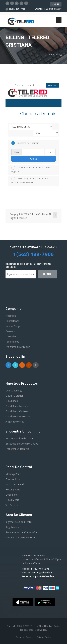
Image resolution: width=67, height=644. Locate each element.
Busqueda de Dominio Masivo (22, 444)
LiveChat (49, 9)
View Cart (52, 85)
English (19, 85)
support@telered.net (44, 576)
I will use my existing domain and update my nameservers (30, 180)
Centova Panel (13, 479)
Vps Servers (12, 505)
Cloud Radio (12, 401)
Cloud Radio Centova (17, 411)
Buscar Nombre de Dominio (21, 438)
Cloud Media (12, 500)
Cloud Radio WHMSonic (18, 416)
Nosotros (11, 316)
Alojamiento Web (15, 422)
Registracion (12, 527)
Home (51, 55)
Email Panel (12, 495)
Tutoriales (11, 336)
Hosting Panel (13, 490)
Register (37, 85)
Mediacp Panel (13, 474)
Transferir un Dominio (17, 449)
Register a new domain (25, 143)
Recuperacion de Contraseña (21, 532)
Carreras (10, 331)
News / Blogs (13, 326)
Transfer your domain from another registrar (32, 169)
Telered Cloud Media (41, 626)
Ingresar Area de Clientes (19, 522)
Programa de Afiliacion (18, 347)
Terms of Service (25, 637)
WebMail (39, 9)
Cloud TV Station (15, 396)
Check (33, 159)
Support (58, 9)
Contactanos (12, 321)
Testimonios (12, 342)
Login (56, 4)
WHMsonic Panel (15, 484)
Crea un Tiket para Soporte (20, 537)
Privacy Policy (44, 637)
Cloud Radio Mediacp (17, 406)
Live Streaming (14, 391)
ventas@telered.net (42, 572)
